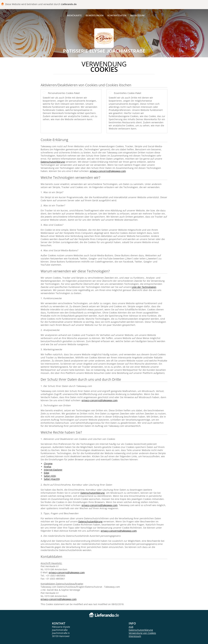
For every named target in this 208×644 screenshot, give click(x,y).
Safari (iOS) (50, 476)
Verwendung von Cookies (142, 633)
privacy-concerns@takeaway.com (108, 171)
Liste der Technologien (144, 287)
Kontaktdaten (117, 15)
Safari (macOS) (52, 479)
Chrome (48, 464)
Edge (47, 473)
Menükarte (74, 15)
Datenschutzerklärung (53, 162)
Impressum (137, 15)
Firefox (48, 467)
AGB (131, 627)
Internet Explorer (53, 470)
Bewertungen (95, 15)
